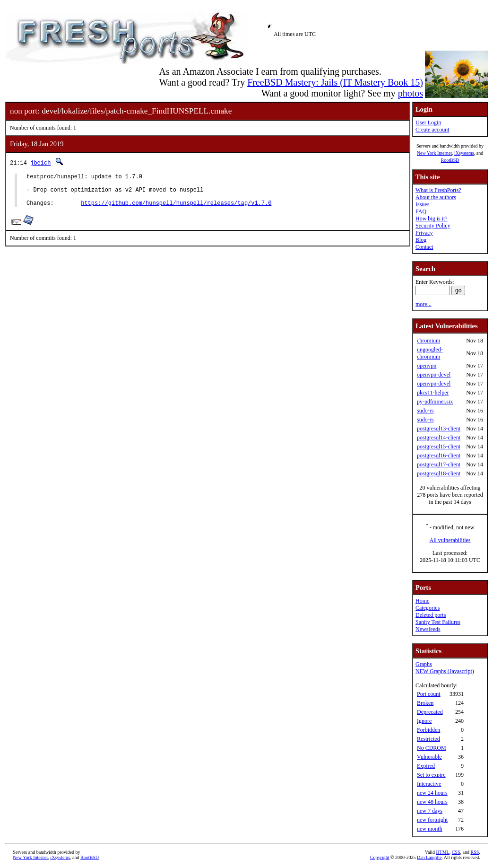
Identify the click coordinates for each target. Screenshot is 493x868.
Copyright (380, 857)
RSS (475, 852)
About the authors (436, 197)
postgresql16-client (439, 456)
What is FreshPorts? (438, 190)
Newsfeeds (428, 629)
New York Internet (434, 153)
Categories (428, 608)
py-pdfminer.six (435, 402)
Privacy (424, 233)
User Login (428, 123)
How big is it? (432, 219)
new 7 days (430, 811)
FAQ (421, 211)
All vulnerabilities (450, 540)
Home (422, 601)
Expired (426, 766)
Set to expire (431, 775)
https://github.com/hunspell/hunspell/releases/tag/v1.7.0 (176, 210)
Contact (424, 247)
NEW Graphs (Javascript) (445, 671)
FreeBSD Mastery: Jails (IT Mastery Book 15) (335, 82)
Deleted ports (431, 615)
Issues (422, 204)
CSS (456, 852)
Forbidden (428, 730)
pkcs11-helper (433, 393)
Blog (421, 240)
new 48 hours (432, 802)
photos (411, 93)
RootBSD (450, 160)
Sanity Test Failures (438, 622)
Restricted (428, 739)
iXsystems (464, 153)
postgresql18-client (439, 473)
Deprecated (430, 712)
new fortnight (432, 820)
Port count (429, 694)
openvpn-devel (434, 375)
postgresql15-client (439, 447)
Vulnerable (429, 757)
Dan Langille (429, 857)
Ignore (424, 721)
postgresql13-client (439, 429)
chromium (428, 341)
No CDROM (432, 748)
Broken (425, 703)
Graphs (424, 664)
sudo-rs (425, 411)
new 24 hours (432, 793)
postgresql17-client (439, 465)
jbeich (40, 162)
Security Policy (433, 226)
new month (430, 829)
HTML (442, 852)
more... (424, 304)
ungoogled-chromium (430, 353)
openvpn (427, 366)
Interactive (429, 784)
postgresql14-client (439, 438)
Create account (432, 130)
